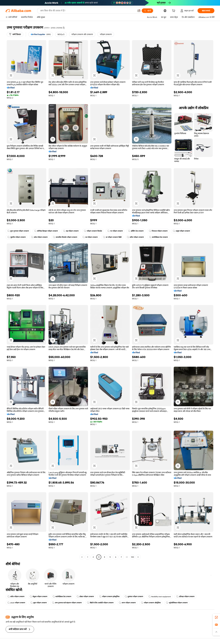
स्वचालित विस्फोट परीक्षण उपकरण (65, 237)
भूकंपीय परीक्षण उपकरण (17, 237)
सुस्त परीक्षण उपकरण (39, 603)
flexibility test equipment (160, 597)
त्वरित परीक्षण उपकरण (135, 237)
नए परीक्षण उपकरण (115, 231)
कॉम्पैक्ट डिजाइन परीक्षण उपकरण (46, 231)
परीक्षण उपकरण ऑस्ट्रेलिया (151, 603)
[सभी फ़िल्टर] (15, 34)
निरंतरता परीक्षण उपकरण (158, 231)
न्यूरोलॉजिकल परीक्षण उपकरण (177, 603)
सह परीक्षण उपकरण (71, 231)
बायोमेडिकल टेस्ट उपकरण (158, 237)
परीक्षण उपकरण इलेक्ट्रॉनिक (109, 597)
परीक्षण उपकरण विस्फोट (93, 231)
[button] (139, 11)
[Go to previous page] (82, 557)
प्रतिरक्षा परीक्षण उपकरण (185, 597)
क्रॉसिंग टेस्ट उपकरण (136, 231)
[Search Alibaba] (88, 11)
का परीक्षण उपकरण (90, 237)
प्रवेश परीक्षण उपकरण (39, 237)
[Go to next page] (138, 557)
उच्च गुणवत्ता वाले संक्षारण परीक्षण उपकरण (67, 603)
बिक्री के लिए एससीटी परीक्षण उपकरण (100, 603)
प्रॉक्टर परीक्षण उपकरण (85, 597)
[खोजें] (147, 11)
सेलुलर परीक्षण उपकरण (39, 597)
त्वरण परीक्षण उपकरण (127, 603)
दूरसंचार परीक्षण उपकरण (134, 597)
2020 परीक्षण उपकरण (16, 603)
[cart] (174, 11)
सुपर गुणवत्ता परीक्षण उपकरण (18, 231)
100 (133, 557)
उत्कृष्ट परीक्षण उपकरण (181, 231)
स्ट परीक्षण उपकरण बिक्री (112, 237)
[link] (216, 617)
